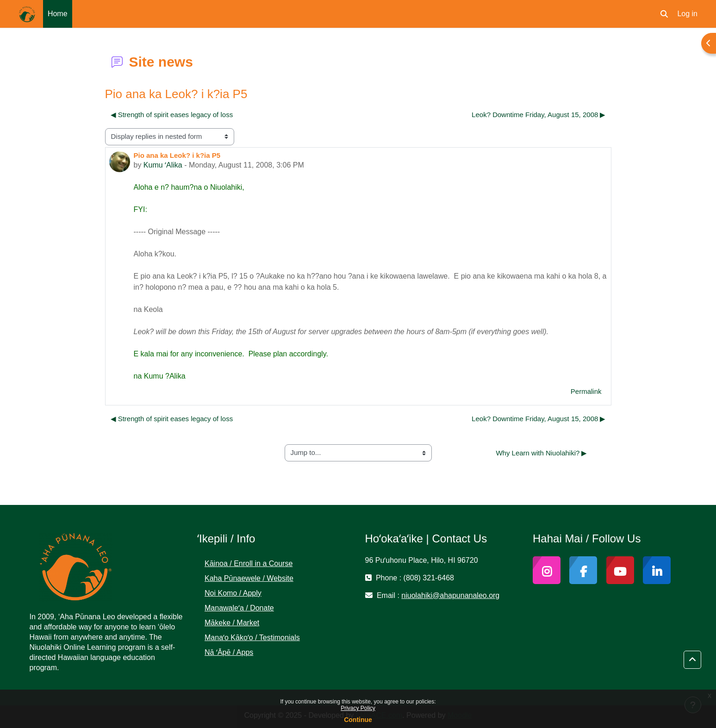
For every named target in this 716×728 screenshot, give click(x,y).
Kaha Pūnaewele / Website (249, 578)
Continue (358, 720)
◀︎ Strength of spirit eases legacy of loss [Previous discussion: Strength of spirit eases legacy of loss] (172, 115)
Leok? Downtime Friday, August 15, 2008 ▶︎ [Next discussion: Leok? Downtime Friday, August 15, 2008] (539, 115)
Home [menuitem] (58, 14)
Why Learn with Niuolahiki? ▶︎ (541, 453)
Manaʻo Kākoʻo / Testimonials (252, 638)
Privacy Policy (358, 708)
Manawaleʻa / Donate (239, 608)
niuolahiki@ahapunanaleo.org (450, 595)
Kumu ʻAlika (163, 165)
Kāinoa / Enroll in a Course (249, 563)
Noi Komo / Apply (233, 593)
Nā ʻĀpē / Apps (229, 652)
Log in (687, 14)
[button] (664, 14)
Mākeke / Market (232, 623)
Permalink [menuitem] (586, 391)
